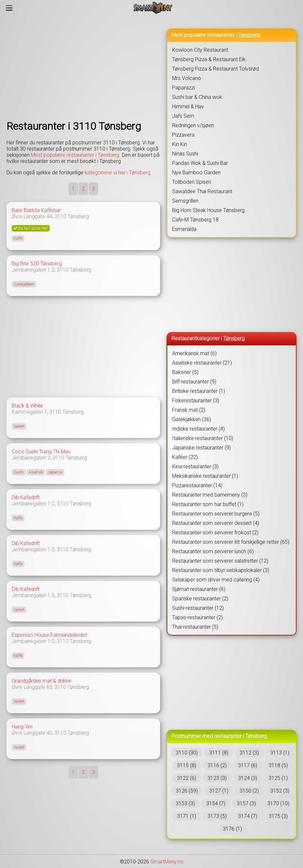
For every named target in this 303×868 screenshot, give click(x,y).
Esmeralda (184, 229)
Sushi (19, 472)
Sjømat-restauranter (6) (199, 589)
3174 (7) (248, 816)
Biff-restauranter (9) (194, 382)
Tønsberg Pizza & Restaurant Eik (209, 59)
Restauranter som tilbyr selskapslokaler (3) (221, 570)
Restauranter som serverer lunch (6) (213, 551)
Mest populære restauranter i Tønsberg (75, 155)
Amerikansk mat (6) (194, 353)
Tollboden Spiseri (192, 182)
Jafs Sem (183, 116)
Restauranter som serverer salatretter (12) (220, 561)
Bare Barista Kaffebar (36, 210)
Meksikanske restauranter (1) (205, 476)
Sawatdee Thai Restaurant (202, 191)
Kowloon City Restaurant (200, 50)
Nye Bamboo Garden (196, 173)
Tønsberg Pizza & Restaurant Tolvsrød (215, 69)
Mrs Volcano (187, 78)
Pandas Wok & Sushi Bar (200, 163)
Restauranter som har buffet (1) (208, 504)
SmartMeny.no (167, 862)
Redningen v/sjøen (193, 125)
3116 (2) (217, 765)
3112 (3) (249, 753)
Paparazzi (183, 88)
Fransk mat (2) (189, 410)
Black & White (27, 406)
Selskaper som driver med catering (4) (216, 580)
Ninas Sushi (185, 154)
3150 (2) (249, 791)
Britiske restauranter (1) (199, 391)
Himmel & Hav (188, 107)
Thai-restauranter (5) (195, 627)
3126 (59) (187, 791)
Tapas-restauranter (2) (197, 617)
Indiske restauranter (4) (198, 429)
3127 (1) (219, 791)
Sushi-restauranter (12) (198, 608)
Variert (19, 426)
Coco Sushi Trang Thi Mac (41, 452)
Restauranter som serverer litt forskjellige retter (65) (231, 542)
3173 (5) (217, 816)
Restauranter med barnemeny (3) (210, 495)
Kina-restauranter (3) (195, 467)
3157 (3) (246, 803)
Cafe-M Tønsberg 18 (195, 220)
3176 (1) (232, 829)
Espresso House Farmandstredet (49, 635)
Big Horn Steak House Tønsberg (208, 210)
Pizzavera (183, 135)
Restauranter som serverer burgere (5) (216, 514)
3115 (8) (187, 765)
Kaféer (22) (185, 457)
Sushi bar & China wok (197, 97)
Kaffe (18, 238)
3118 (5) (278, 765)
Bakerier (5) (185, 372)
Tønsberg (78, 216)
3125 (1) (278, 778)
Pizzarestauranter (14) (197, 485)
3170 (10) (278, 803)
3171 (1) (187, 816)
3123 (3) (217, 778)
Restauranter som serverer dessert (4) (216, 523)
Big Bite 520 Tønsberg (37, 264)
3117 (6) (248, 765)
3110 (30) (187, 753)
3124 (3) (248, 778)
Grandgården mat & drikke (41, 681)
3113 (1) (280, 753)
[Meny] (9, 8)
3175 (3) (278, 816)
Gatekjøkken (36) (192, 419)
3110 (60, 216)
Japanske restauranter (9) (202, 448)
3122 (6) (187, 778)
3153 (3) (185, 803)
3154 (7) (216, 803)
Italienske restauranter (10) (203, 438)
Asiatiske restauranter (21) (202, 363)
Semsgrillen (185, 201)
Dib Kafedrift (26, 497)
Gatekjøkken (24, 284)
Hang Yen (22, 727)
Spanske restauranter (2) (200, 599)
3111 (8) (219, 753)
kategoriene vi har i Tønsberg (118, 173)
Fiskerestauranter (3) (196, 401)
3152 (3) (280, 791)
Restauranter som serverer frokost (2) (215, 533)
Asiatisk (36, 472)
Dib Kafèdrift (26, 589)
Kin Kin (180, 144)
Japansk (55, 472)
